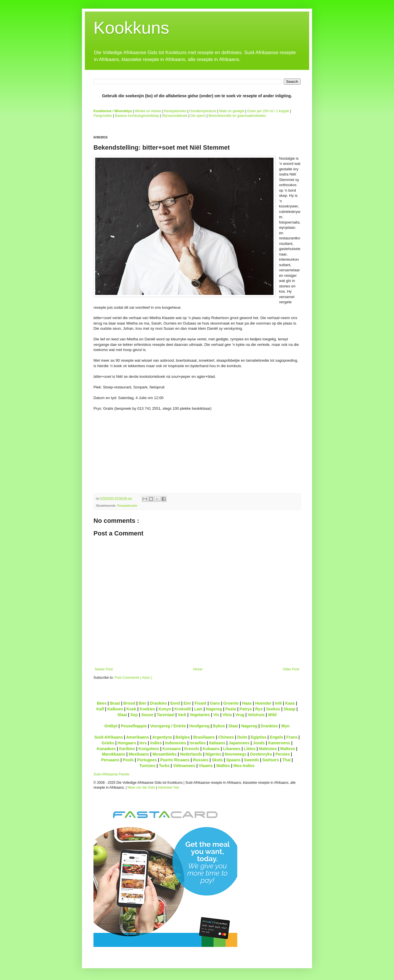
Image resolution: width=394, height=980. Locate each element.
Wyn (285, 726)
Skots (217, 760)
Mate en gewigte (232, 111)
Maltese (287, 749)
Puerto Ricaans (175, 760)
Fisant (200, 703)
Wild (272, 715)
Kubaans (211, 749)
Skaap (289, 709)
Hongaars (127, 743)
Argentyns (162, 737)
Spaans (233, 760)
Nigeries (213, 754)
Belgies (183, 737)
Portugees (147, 760)
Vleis (227, 715)
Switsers (271, 760)
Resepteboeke (175, 111)
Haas (247, 703)
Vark (182, 715)
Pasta (231, 709)
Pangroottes (103, 116)
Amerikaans (137, 737)
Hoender (263, 703)
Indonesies (176, 743)
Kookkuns (131, 28)
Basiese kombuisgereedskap (137, 116)
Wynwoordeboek (175, 116)
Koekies (148, 709)
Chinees (226, 737)
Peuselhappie (134, 726)
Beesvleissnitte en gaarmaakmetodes (237, 116)
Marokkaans (114, 754)
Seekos (273, 709)
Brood (129, 703)
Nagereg (214, 709)
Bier (143, 703)
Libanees (232, 749)
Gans (215, 703)
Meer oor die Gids (141, 788)
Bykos (219, 726)
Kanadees (106, 749)
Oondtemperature (203, 111)
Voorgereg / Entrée (168, 726)
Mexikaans (139, 754)
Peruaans (110, 760)
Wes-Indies (244, 766)
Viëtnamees (184, 766)
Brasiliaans (204, 737)
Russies (201, 760)
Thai (287, 760)
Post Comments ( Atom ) (133, 678)
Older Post (291, 669)
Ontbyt (111, 726)
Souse (147, 715)
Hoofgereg (199, 726)
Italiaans (217, 743)
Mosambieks (165, 754)
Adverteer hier (168, 788)
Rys (259, 709)
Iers (143, 743)
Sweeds (251, 760)
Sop (134, 715)
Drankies (158, 703)
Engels (276, 737)
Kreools (192, 749)
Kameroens (279, 743)
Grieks (108, 743)
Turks (164, 766)
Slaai (122, 715)
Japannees (239, 743)
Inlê (278, 703)
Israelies (198, 743)
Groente (231, 703)
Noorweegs (236, 754)
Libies (250, 749)
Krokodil (183, 709)
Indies (156, 743)
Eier (187, 703)
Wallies (223, 766)
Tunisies (148, 766)
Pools (128, 760)
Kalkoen (115, 709)
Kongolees (149, 749)
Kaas (290, 703)
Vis (216, 715)
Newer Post (104, 669)
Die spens (198, 116)
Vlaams (206, 766)
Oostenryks (261, 754)
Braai (115, 703)
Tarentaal (166, 715)
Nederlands (191, 754)
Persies (283, 754)
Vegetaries (200, 715)
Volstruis (256, 715)
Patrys (246, 709)
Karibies (127, 749)
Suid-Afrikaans (109, 737)
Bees (102, 703)
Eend (175, 703)
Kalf (100, 709)
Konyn (165, 709)
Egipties (259, 737)
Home (198, 669)
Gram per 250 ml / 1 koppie (268, 111)
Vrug (240, 715)
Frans (292, 737)
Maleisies (268, 749)
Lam (198, 709)
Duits (242, 737)
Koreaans (172, 749)
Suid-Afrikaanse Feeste (111, 774)
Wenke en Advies (148, 111)
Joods (259, 743)
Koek (131, 709)
